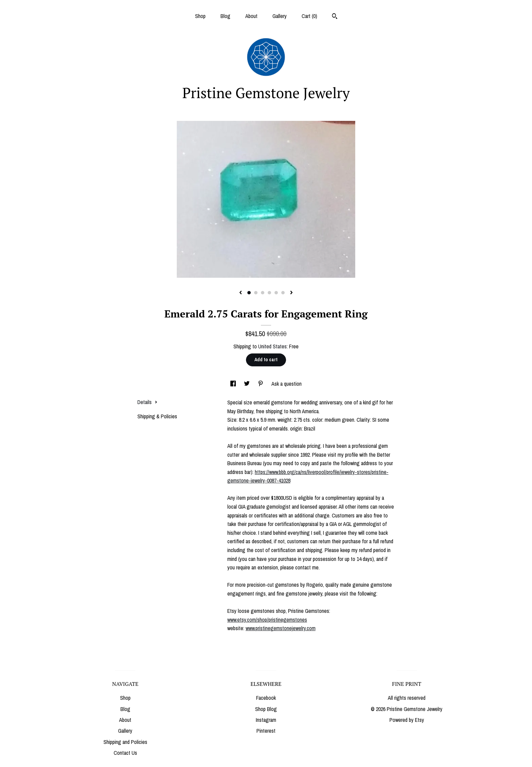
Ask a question (287, 384)
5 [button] (276, 293)
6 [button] (283, 293)
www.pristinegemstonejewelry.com (281, 628)
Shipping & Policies (157, 416)
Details (147, 402)
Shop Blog (266, 709)
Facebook (266, 698)
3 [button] (263, 293)
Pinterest (266, 731)
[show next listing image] (291, 293)
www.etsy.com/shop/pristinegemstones (267, 620)
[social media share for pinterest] (261, 384)
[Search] (335, 17)
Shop (200, 16)
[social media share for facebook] (234, 384)
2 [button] (256, 293)
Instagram (266, 720)
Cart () (309, 16)
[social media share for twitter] (248, 384)
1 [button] (249, 293)
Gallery (280, 16)
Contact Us (125, 753)
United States (272, 346)
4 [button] (269, 293)
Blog (225, 16)
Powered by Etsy (407, 720)
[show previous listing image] (241, 293)
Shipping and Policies (125, 742)
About (251, 16)
